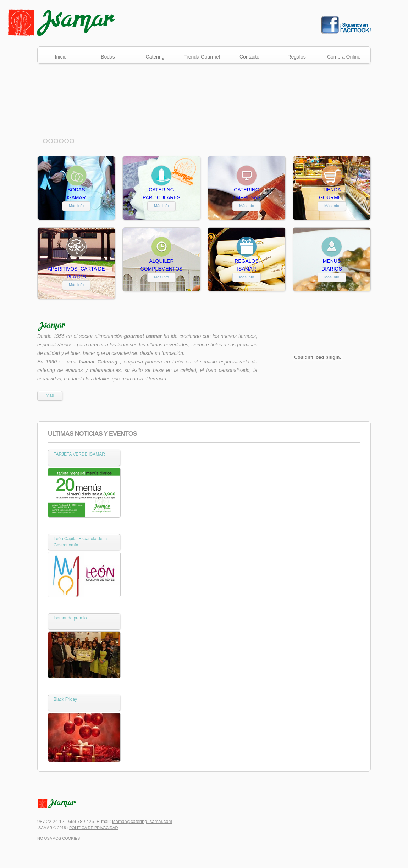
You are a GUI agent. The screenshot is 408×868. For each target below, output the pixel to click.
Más (50, 395)
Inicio (61, 57)
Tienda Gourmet (202, 57)
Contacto (249, 57)
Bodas (108, 57)
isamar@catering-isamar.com (142, 821)
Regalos (296, 57)
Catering (155, 57)
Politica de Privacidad (93, 828)
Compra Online (344, 57)
